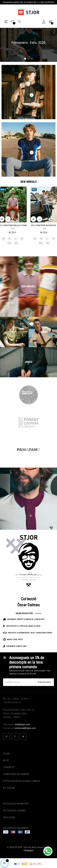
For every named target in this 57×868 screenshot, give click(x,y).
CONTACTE (9, 767)
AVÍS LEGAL (9, 817)
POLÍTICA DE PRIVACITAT (16, 804)
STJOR (6, 754)
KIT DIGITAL (9, 788)
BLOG (6, 760)
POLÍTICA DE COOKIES (14, 811)
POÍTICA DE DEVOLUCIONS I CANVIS (22, 781)
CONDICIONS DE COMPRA (16, 774)
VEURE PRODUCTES (24, 613)
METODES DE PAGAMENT (16, 828)
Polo (13, 229)
